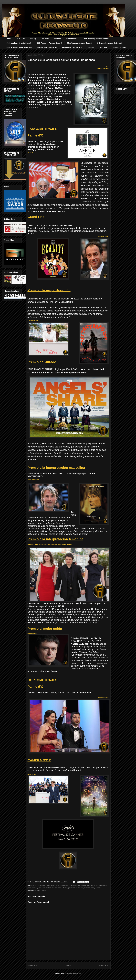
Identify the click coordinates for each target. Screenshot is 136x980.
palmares (72, 888)
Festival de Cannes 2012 (72, 47)
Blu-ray (33, 39)
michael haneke (51, 888)
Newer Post (33, 965)
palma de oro (63, 888)
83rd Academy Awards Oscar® (19, 47)
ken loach (42, 888)
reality (93, 888)
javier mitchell (32, 888)
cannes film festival (73, 885)
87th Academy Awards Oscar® (19, 43)
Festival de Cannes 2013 (47, 47)
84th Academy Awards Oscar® (110, 43)
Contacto (91, 47)
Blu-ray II (45, 39)
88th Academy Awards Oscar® (96, 39)
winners (99, 888)
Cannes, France (40, 890)
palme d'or (80, 888)
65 (38, 885)
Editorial (104, 47)
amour (42, 885)
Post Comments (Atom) (73, 973)
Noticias (58, 39)
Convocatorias (72, 39)
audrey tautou (61, 885)
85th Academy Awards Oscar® (80, 43)
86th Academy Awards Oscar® (49, 43)
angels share (50, 885)
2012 (35, 885)
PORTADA (21, 39)
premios (87, 888)
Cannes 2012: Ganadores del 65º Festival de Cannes (61, 60)
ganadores (103, 885)
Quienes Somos (119, 47)
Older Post (104, 965)
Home (9, 39)
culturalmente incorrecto (89, 885)
